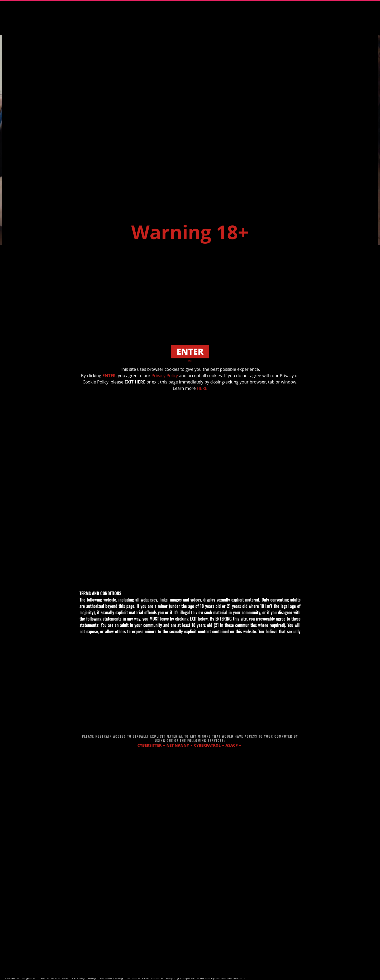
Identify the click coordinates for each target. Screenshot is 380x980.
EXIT (190, 361)
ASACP (232, 745)
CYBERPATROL (207, 745)
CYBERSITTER (150, 745)
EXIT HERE (135, 382)
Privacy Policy (165, 376)
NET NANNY (178, 745)
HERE (202, 388)
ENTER (109, 376)
